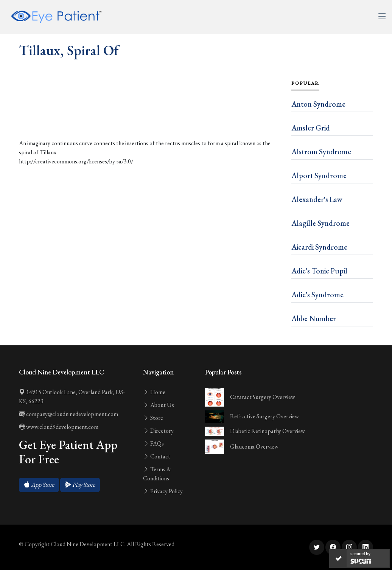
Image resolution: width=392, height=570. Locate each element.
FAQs (153, 443)
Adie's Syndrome (317, 295)
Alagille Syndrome (320, 223)
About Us (159, 405)
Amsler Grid (311, 128)
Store (153, 418)
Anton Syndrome (318, 104)
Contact (157, 456)
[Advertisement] (151, 115)
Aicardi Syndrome (319, 247)
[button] (39, 485)
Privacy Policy (163, 491)
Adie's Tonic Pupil (319, 271)
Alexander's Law (317, 199)
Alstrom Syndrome (321, 152)
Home (154, 392)
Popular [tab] (305, 83)
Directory (158, 431)
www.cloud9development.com (59, 427)
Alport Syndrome (319, 176)
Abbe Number (314, 318)
